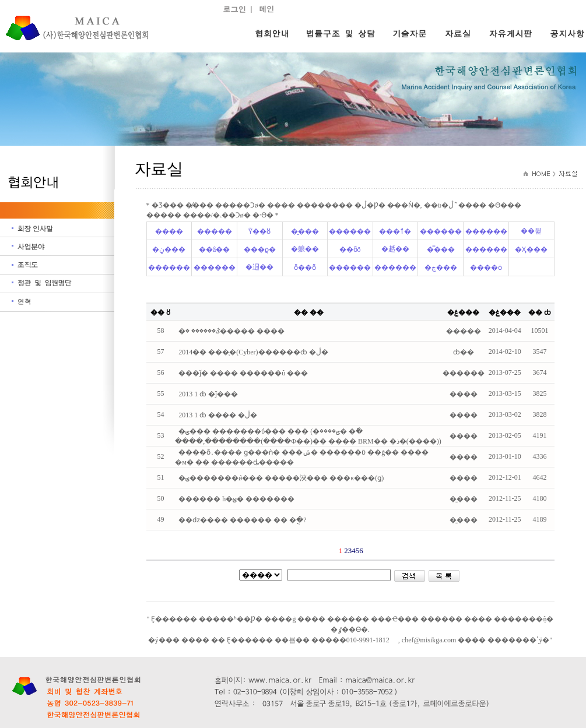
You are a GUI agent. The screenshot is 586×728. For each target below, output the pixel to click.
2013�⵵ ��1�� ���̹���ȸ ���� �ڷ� (218, 415)
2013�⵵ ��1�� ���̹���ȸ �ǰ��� (208, 394)
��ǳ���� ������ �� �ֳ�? (242, 520)
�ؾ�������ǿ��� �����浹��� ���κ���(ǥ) (281, 478)
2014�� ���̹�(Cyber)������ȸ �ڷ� (253, 352)
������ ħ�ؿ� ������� (236, 499)
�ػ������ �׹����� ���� (231, 331)
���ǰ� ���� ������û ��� (243, 373)
